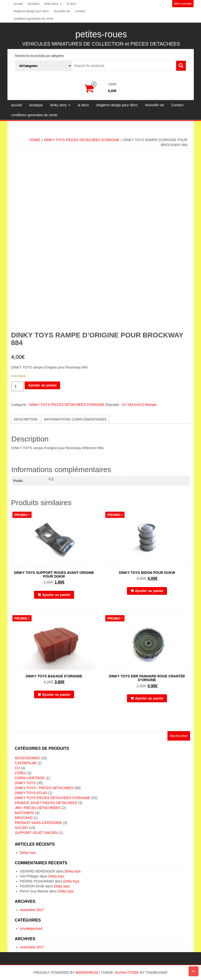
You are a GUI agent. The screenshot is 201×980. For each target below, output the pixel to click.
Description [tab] (26, 419)
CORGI (21, 773)
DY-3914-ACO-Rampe (139, 405)
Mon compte (183, 4)
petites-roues (101, 34)
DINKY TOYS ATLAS (31, 793)
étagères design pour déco (31, 11)
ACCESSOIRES (27, 758)
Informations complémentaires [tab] (75, 419)
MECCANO (24, 818)
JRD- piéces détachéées (38, 808)
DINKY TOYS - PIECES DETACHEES (44, 788)
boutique (34, 4)
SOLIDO (21, 828)
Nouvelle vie (62, 11)
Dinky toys (28, 853)
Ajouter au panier (42, 385)
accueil (18, 4)
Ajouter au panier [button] (56, 595)
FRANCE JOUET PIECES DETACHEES (46, 803)
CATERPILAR (26, 763)
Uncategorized (31, 928)
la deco (72, 4)
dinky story (53, 4)
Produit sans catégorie (39, 823)
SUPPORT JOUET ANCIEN (36, 833)
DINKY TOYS (25, 783)
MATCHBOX (25, 813)
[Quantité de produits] (18, 386)
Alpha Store (127, 973)
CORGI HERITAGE (30, 778)
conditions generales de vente (33, 19)
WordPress (87, 973)
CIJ (18, 768)
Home (35, 140)
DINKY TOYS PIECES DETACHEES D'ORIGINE (82, 140)
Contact (80, 11)
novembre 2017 (32, 910)
